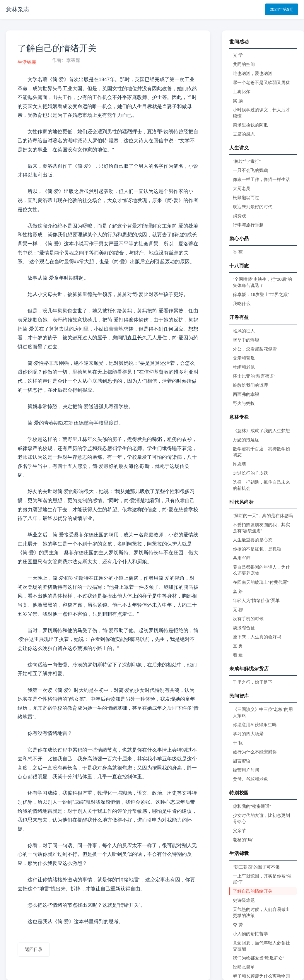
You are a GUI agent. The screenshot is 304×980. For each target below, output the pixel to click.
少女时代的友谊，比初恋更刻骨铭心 (261, 818)
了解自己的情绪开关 (253, 891)
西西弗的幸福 (246, 394)
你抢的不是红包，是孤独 (257, 549)
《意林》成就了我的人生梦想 (261, 431)
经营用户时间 (246, 770)
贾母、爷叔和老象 (250, 779)
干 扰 (238, 743)
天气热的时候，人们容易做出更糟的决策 (261, 912)
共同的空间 (244, 64)
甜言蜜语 (242, 761)
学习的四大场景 (248, 734)
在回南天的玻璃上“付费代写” (261, 582)
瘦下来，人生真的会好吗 (257, 637)
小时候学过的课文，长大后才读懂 (261, 113)
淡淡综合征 (244, 628)
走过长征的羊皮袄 (250, 473)
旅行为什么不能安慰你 (255, 752)
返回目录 (34, 949)
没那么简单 (244, 967)
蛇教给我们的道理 (250, 385)
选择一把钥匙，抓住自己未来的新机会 (261, 485)
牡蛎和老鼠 (244, 367)
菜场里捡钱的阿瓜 (250, 125)
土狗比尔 (242, 91)
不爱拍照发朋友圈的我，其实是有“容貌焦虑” (261, 528)
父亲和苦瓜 (244, 358)
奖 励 (238, 101)
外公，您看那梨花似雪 (255, 349)
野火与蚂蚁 (244, 403)
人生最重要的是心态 (253, 540)
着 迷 (238, 655)
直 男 (238, 646)
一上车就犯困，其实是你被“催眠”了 (262, 879)
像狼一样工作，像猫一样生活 (261, 179)
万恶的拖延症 (246, 440)
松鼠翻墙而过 (246, 197)
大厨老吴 (242, 188)
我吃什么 (242, 303)
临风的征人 (244, 331)
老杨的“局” (243, 840)
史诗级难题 (244, 900)
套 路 (238, 591)
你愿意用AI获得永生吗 (255, 725)
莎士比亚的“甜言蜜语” (254, 376)
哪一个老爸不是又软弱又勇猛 (261, 82)
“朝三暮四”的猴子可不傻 (256, 867)
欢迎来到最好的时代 (253, 207)
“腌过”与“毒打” (247, 161)
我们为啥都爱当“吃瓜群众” (258, 958)
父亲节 (239, 831)
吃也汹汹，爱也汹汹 (253, 73)
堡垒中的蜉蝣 (246, 340)
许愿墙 (239, 464)
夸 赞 (238, 925)
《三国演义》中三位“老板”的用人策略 (263, 712)
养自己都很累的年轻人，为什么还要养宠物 (261, 570)
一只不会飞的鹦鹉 (250, 170)
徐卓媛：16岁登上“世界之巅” (261, 294)
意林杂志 (18, 9)
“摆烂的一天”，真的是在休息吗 (263, 515)
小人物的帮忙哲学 (250, 934)
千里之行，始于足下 (253, 682)
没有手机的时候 (248, 619)
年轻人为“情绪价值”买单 (256, 600)
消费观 (239, 216)
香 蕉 (238, 252)
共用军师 (242, 558)
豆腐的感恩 (244, 134)
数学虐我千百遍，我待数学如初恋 (261, 452)
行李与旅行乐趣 (248, 225)
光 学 (238, 55)
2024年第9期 (282, 9)
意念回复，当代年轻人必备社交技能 (261, 946)
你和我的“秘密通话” (252, 806)
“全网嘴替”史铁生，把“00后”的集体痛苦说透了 (262, 282)
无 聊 (238, 609)
